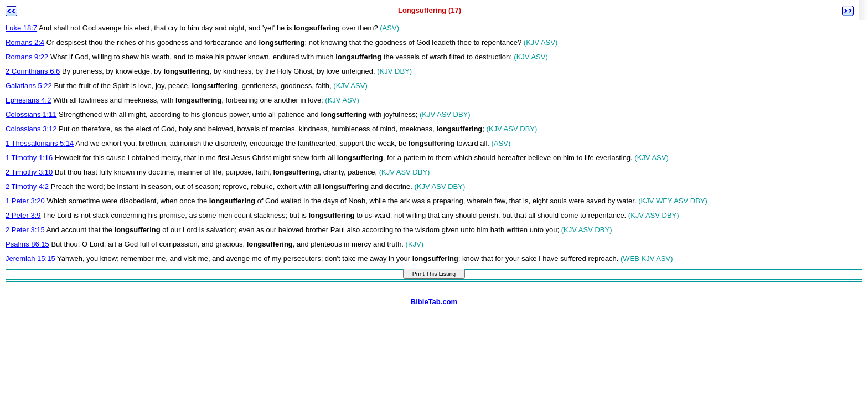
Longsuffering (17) (430, 10)
